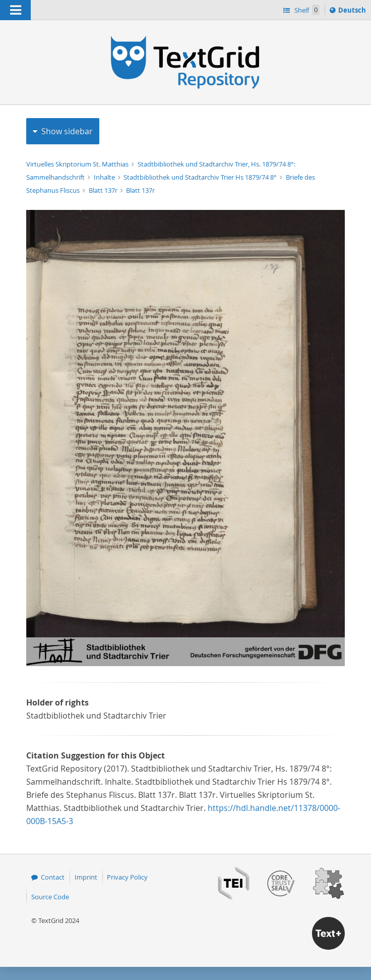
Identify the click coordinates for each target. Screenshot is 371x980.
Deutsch (353, 12)
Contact (53, 877)
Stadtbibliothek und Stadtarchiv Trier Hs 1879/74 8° (201, 177)
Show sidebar (67, 131)
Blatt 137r (104, 190)
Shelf (306, 10)
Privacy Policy (127, 877)
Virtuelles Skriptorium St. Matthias (78, 164)
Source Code (50, 897)
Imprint (86, 877)
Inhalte (105, 177)
